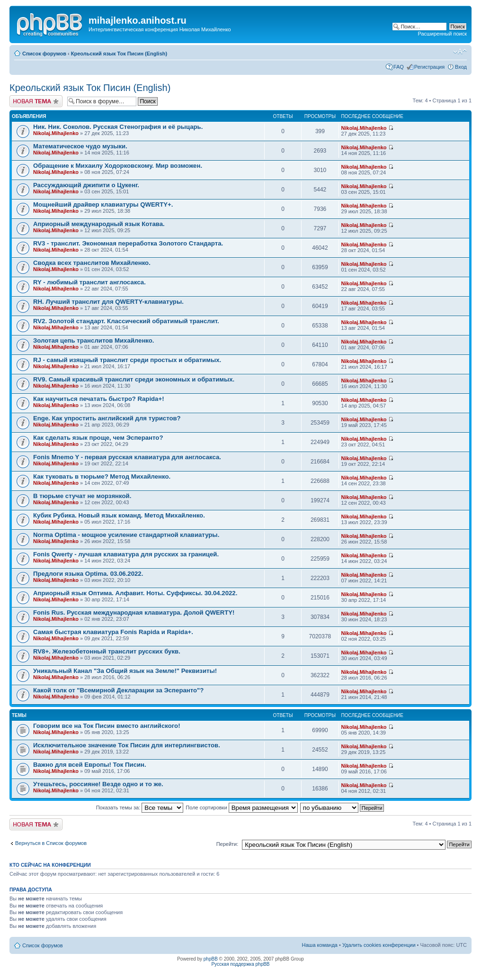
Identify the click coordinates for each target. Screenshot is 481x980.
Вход (461, 67)
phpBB (211, 959)
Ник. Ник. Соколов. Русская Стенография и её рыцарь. (118, 127)
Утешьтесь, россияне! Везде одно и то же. (98, 784)
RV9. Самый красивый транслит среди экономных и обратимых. (134, 379)
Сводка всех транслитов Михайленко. (92, 263)
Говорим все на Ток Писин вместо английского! (107, 726)
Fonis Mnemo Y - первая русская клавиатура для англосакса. (127, 457)
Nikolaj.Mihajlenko (56, 133)
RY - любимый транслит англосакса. (89, 282)
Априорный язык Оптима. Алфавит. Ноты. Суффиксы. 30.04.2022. (135, 593)
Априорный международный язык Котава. (99, 224)
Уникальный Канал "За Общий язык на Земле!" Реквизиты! (125, 671)
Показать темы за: (140, 808)
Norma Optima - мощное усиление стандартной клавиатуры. (126, 535)
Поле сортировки (241, 808)
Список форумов (44, 54)
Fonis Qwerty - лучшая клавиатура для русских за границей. (126, 554)
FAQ (399, 67)
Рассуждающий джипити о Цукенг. (86, 185)
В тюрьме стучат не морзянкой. (82, 496)
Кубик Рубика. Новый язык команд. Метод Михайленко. (119, 515)
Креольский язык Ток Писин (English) (119, 54)
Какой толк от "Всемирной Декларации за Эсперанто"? (118, 690)
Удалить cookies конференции (379, 945)
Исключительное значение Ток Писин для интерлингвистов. (127, 745)
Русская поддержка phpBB (240, 964)
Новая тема (36, 101)
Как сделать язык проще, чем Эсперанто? (98, 438)
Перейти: (227, 844)
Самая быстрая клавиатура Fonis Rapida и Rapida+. (113, 632)
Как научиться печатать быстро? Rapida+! (99, 399)
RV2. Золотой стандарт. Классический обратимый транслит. (126, 321)
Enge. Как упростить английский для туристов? (107, 418)
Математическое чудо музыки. (80, 146)
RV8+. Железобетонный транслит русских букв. (107, 651)
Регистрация (429, 67)
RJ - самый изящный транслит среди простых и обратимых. (127, 360)
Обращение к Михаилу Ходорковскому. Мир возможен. (118, 166)
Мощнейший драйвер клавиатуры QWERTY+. (103, 204)
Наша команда (320, 945)
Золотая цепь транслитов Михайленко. (94, 340)
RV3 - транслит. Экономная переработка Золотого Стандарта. (128, 243)
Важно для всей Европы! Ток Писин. (90, 765)
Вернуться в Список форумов (51, 843)
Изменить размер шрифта (460, 52)
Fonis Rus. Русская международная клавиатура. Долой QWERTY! (134, 612)
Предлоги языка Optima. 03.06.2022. (88, 574)
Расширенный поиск (442, 34)
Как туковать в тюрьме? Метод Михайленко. (102, 476)
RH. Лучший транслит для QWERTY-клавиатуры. (108, 302)
